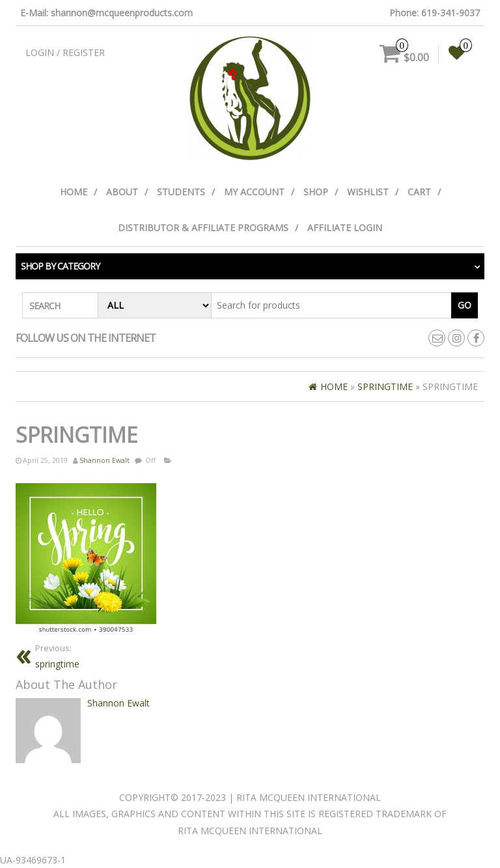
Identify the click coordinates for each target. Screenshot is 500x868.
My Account (254, 192)
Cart (419, 192)
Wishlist (368, 192)
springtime (57, 656)
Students (181, 192)
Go (465, 305)
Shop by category (60, 266)
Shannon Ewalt (104, 460)
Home (74, 192)
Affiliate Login (345, 228)
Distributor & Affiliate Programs (203, 228)
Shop (316, 192)
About (122, 192)
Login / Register (65, 52)
